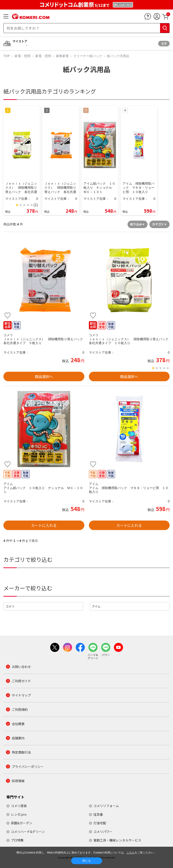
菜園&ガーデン (22, 823)
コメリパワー (103, 832)
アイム (96, 606)
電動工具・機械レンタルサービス (117, 840)
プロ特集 (17, 840)
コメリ (10, 606)
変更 (164, 43)
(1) (36, 205)
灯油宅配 (100, 823)
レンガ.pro (19, 814)
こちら (130, 853)
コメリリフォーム (106, 806)
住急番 (98, 814)
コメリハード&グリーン (28, 832)
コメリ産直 (19, 806)
